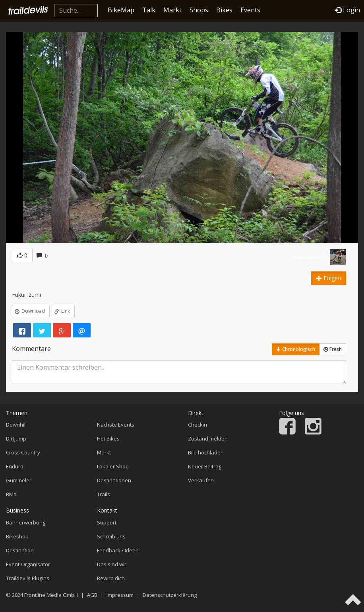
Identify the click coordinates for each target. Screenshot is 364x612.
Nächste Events (116, 425)
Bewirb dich (111, 578)
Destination (20, 550)
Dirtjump (16, 439)
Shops (199, 10)
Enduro (15, 466)
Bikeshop (17, 536)
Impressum (120, 595)
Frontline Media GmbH (51, 595)
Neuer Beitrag (205, 466)
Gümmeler (19, 480)
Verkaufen (201, 480)
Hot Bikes (108, 439)
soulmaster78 (310, 257)
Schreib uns (111, 536)
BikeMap (121, 10)
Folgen (329, 278)
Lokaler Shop (113, 466)
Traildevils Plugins (28, 578)
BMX (11, 494)
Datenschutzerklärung (170, 595)
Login (347, 10)
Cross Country (23, 452)
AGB (92, 595)
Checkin (197, 425)
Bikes (224, 10)
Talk (149, 10)
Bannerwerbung (26, 522)
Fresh (333, 349)
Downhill (16, 425)
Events (250, 10)
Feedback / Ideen (118, 550)
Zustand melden (208, 439)
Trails (104, 494)
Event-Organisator (28, 564)
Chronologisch (296, 349)
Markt (172, 10)
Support (107, 522)
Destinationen (114, 480)
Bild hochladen (206, 452)
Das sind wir (112, 564)
